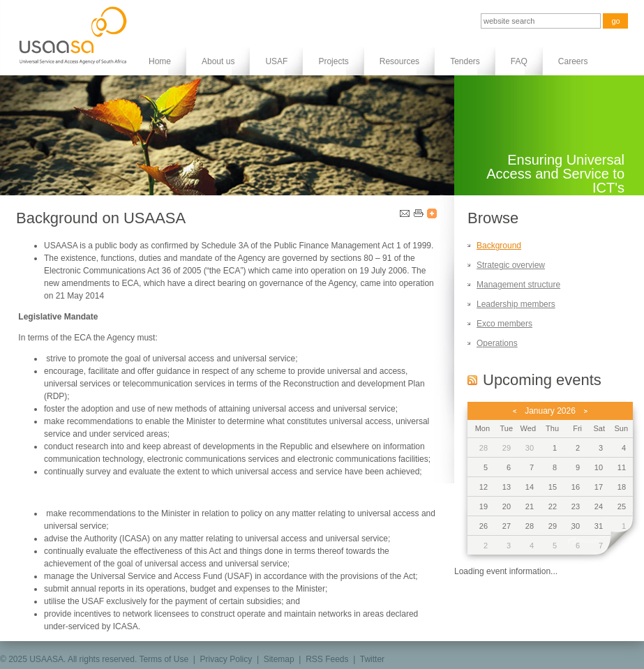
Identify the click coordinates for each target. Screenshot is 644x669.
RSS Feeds (327, 659)
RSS (472, 380)
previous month (515, 411)
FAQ (519, 61)
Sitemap (279, 659)
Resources (399, 61)
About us (218, 61)
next (617, 546)
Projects (333, 61)
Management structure (518, 285)
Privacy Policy (226, 659)
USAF (276, 61)
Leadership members (516, 304)
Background (499, 246)
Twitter (372, 659)
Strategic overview (511, 265)
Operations (497, 343)
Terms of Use (164, 659)
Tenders (465, 61)
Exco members (504, 324)
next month (586, 411)
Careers (573, 61)
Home (160, 61)
